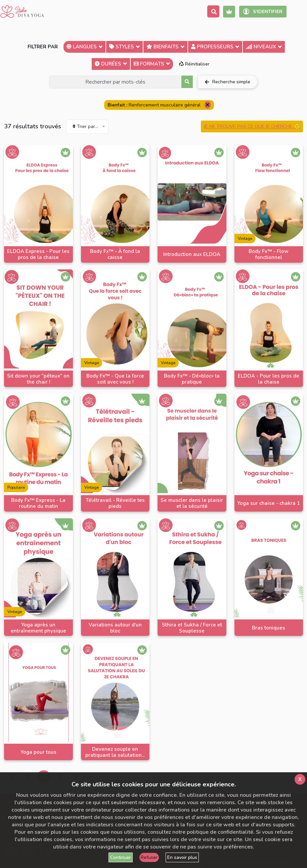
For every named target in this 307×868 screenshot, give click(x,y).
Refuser (149, 857)
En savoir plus (182, 857)
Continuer (121, 857)
